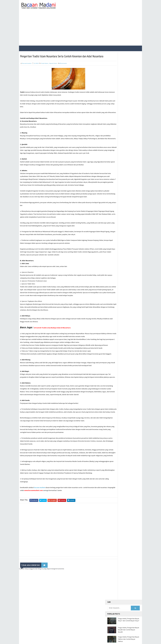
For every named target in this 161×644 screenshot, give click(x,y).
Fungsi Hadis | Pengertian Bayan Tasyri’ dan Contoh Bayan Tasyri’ (129, 71)
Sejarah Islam (53, 67)
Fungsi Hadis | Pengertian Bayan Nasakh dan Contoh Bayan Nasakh (129, 81)
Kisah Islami (45, 67)
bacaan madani (40, 532)
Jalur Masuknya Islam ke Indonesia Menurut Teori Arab (128, 98)
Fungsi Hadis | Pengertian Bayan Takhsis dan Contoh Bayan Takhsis (129, 90)
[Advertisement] (80, 28)
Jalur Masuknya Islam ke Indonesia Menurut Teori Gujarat (129, 107)
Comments (63, 67)
